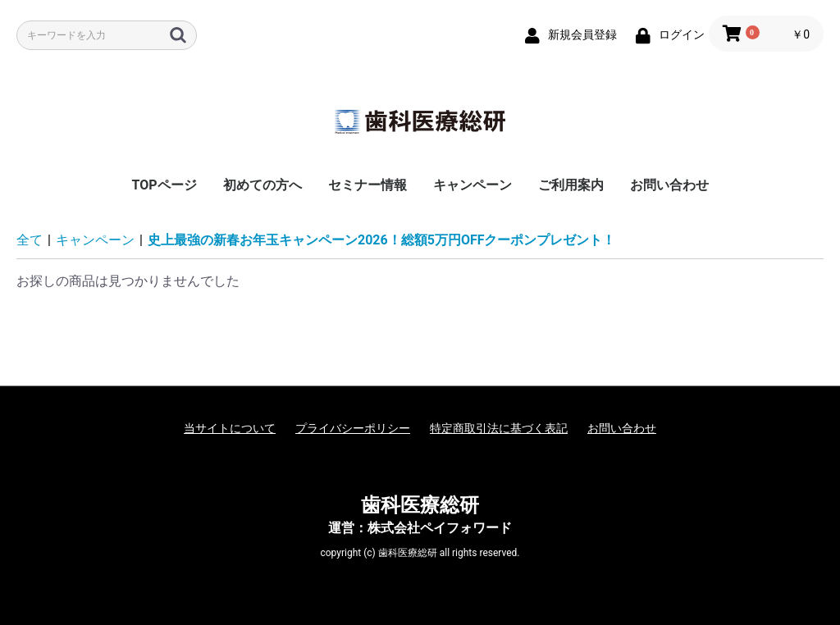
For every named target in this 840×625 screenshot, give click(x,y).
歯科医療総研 (420, 505)
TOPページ (164, 185)
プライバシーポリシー (353, 428)
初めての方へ (262, 185)
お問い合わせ (669, 185)
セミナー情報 (367, 185)
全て (30, 240)
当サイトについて (230, 428)
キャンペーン (472, 185)
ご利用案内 (571, 185)
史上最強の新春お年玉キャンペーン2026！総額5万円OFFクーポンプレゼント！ (382, 240)
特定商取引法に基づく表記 (499, 428)
